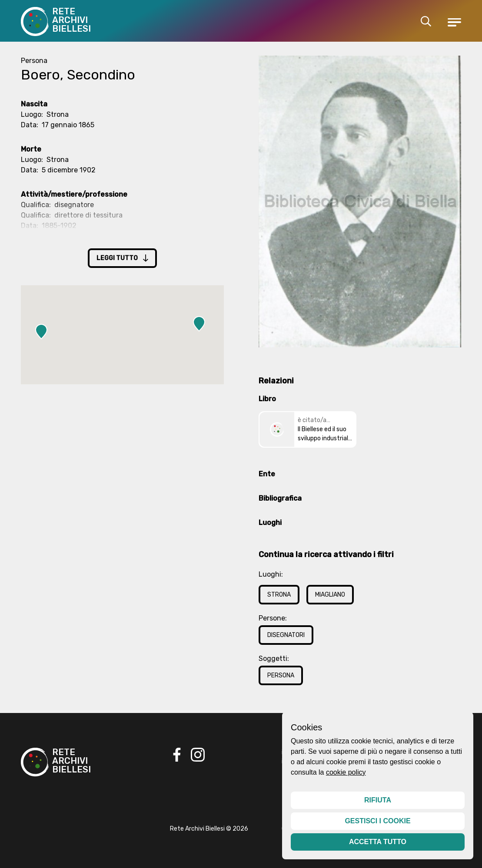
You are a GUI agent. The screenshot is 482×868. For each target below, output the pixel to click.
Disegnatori (286, 635)
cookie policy (346, 772)
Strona (279, 595)
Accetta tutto (378, 842)
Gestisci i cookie (377, 821)
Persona (281, 675)
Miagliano (330, 595)
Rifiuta (378, 800)
